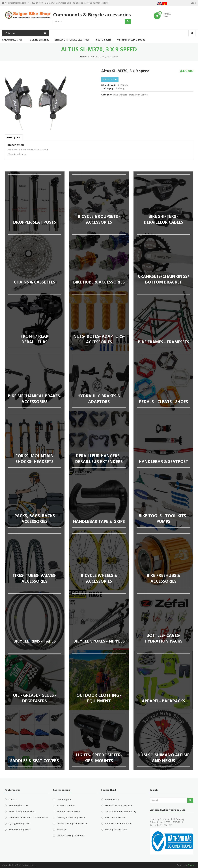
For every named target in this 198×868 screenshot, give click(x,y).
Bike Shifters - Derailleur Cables (130, 95)
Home (83, 57)
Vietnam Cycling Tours (131, 40)
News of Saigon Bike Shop (22, 811)
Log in (194, 3)
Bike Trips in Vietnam (116, 817)
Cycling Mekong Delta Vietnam (72, 824)
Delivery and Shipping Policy (71, 817)
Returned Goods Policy (68, 811)
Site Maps (62, 830)
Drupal (191, 865)
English (159, 4)
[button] (51, 100)
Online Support (64, 799)
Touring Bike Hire (39, 40)
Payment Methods (66, 805)
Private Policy (112, 799)
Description (14, 137)
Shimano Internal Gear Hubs (72, 40)
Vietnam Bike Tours (18, 805)
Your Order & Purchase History (121, 811)
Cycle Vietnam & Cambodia (119, 824)
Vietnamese (165, 4)
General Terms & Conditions (119, 805)
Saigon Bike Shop (12, 40)
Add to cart (108, 79)
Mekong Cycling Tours (116, 830)
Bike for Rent (103, 40)
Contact (12, 799)
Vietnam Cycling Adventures (71, 836)
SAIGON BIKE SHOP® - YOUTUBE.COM (28, 817)
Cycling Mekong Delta (19, 824)
